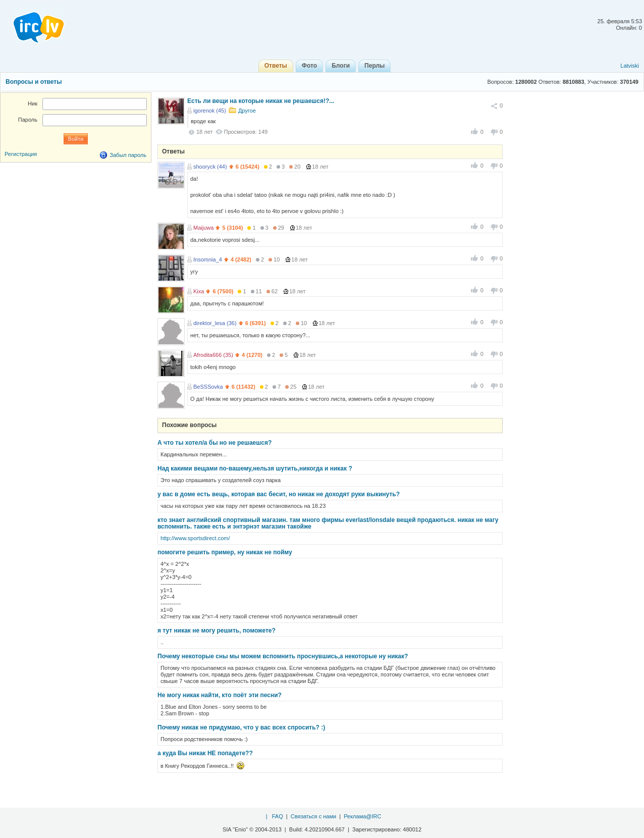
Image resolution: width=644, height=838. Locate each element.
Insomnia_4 (208, 259)
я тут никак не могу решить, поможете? (217, 631)
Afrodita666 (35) (213, 355)
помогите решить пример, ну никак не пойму (225, 552)
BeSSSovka (208, 387)
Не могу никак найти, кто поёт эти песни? (220, 695)
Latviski (630, 66)
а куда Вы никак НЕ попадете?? (205, 753)
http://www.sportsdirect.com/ (195, 538)
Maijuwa (203, 228)
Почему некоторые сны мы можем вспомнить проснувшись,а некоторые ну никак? (283, 656)
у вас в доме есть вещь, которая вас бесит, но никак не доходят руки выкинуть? (279, 494)
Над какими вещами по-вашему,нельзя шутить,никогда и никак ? (255, 468)
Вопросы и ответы (34, 82)
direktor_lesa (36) (215, 323)
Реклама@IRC (362, 816)
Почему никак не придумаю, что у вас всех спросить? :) (241, 727)
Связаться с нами (313, 816)
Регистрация (21, 154)
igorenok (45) (210, 111)
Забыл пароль (128, 155)
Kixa (199, 291)
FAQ (278, 816)
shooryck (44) (210, 167)
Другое (247, 111)
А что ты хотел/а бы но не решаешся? (214, 443)
